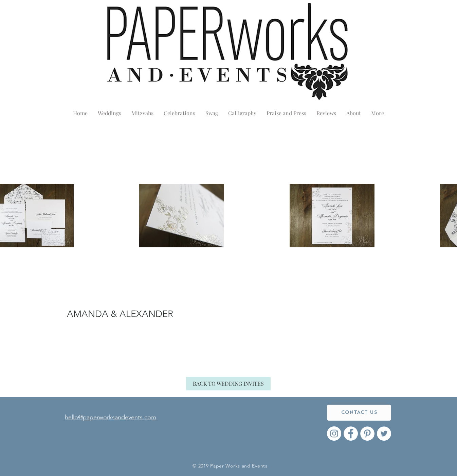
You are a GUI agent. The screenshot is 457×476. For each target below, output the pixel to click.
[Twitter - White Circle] (384, 434)
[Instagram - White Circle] (334, 434)
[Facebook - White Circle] (351, 434)
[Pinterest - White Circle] (367, 434)
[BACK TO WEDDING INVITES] (228, 384)
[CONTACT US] (359, 413)
